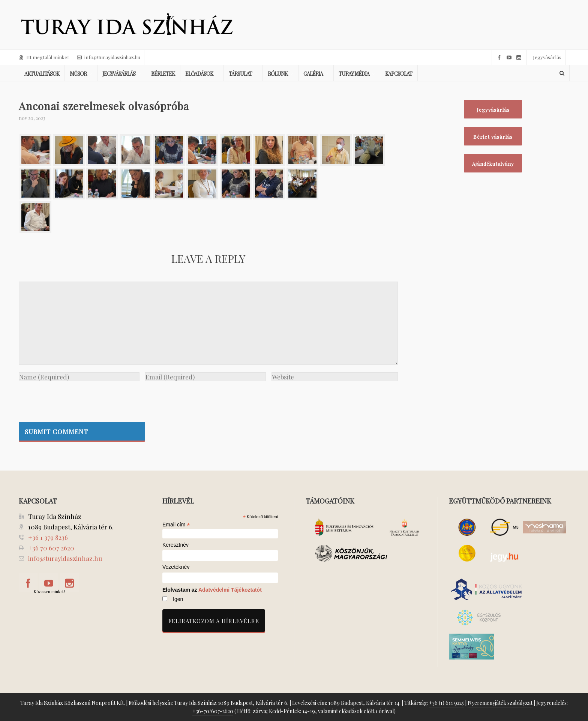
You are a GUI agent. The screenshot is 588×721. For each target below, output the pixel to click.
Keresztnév (175, 545)
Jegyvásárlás (547, 57)
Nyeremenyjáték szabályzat (500, 703)
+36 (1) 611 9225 (446, 703)
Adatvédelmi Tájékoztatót (230, 590)
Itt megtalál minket (44, 57)
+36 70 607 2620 (51, 548)
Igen (178, 599)
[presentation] (76, 400)
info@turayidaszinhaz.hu (109, 57)
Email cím (176, 525)
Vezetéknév (176, 567)
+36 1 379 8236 (48, 537)
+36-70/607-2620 (213, 711)
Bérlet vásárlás (493, 137)
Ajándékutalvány (493, 164)
